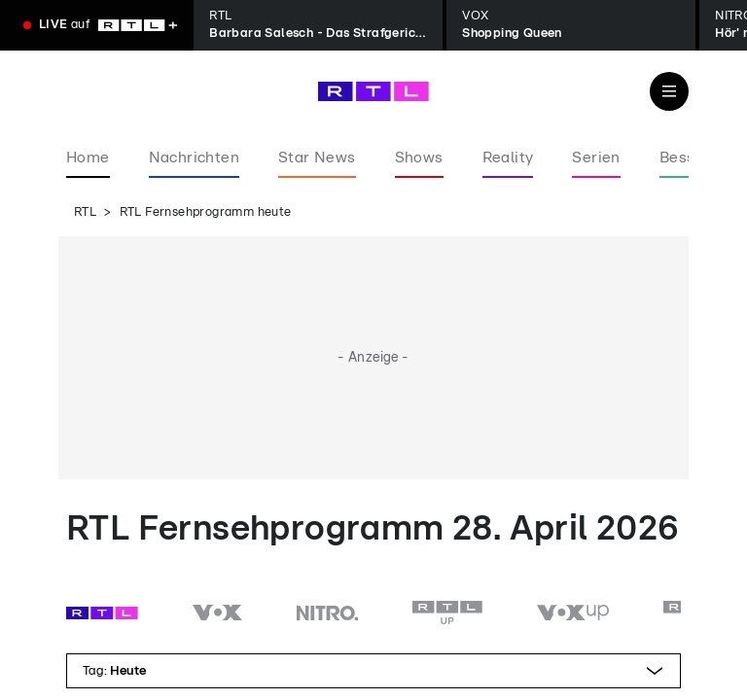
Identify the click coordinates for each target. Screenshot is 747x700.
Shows (419, 157)
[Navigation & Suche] (669, 91)
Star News (317, 157)
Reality (508, 157)
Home (88, 157)
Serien (596, 157)
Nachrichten (194, 157)
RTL (85, 212)
